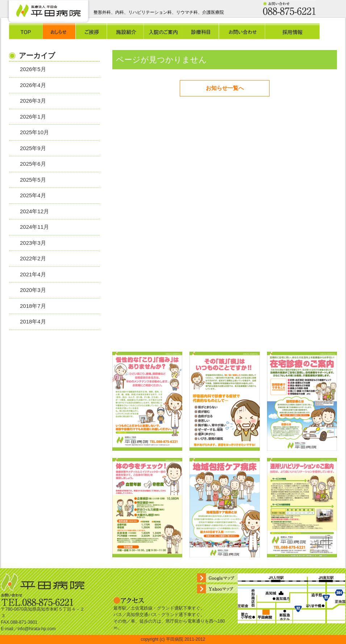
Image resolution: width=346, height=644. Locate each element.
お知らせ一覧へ (225, 88)
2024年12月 (34, 211)
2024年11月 (34, 227)
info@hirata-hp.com (37, 629)
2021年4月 (33, 274)
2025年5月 (33, 180)
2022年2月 (33, 258)
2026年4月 (33, 85)
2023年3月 (33, 243)
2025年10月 (34, 132)
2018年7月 (33, 306)
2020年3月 (33, 290)
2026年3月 (33, 101)
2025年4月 (33, 195)
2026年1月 (33, 117)
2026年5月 (33, 69)
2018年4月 (33, 321)
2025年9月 (33, 148)
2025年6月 (33, 164)
